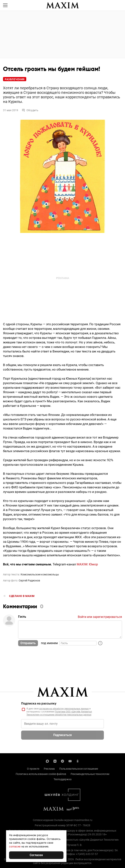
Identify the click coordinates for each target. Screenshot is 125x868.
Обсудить (30, 110)
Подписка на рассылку (39, 703)
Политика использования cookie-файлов (41, 774)
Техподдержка (63, 779)
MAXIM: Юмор (87, 564)
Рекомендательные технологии (90, 774)
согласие (15, 846)
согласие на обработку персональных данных (64, 709)
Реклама (49, 769)
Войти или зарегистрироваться (100, 617)
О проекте (33, 769)
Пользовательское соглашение (79, 769)
